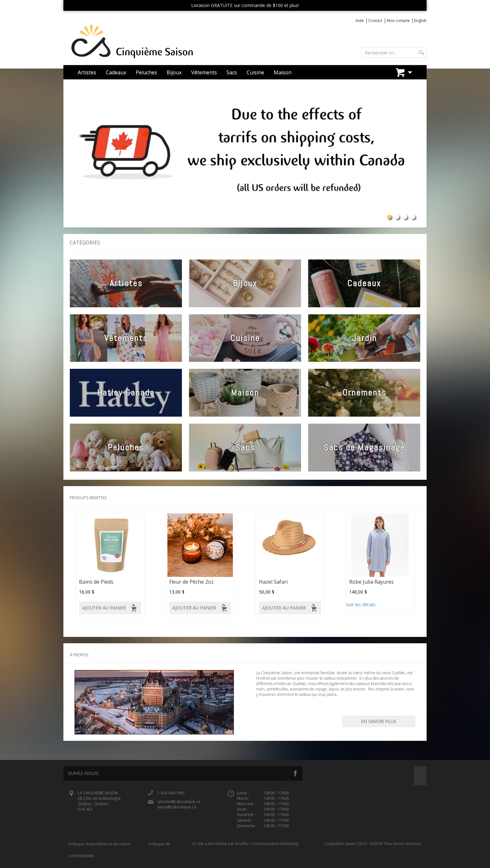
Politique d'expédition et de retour (99, 844)
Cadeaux (116, 72)
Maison (283, 72)
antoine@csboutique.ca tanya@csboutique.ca (179, 804)
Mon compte (398, 21)
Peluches (146, 72)
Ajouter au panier (104, 608)
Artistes (87, 72)
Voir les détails (361, 605)
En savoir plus (379, 721)
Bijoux (174, 72)
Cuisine (255, 72)
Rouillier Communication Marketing (267, 844)
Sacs (232, 72)
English (420, 21)
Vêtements (204, 72)
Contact (375, 21)
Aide (360, 21)
